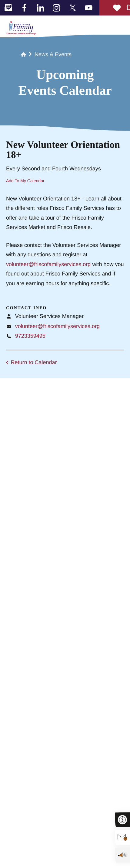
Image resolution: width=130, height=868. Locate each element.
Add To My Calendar (25, 181)
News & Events (53, 54)
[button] (122, 25)
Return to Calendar (34, 362)
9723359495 (30, 336)
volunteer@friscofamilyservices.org (48, 264)
